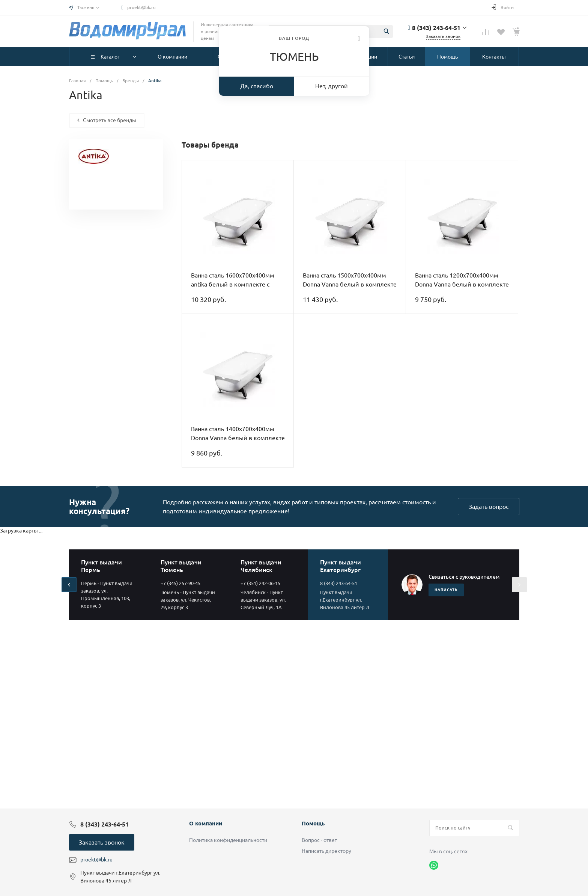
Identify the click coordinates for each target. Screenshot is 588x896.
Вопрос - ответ (319, 840)
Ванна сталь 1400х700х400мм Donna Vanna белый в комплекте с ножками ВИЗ (238, 438)
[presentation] (69, 585)
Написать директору (326, 851)
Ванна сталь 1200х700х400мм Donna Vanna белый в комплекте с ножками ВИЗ (462, 284)
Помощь (313, 823)
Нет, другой (332, 86)
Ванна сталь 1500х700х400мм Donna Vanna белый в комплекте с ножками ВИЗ (350, 284)
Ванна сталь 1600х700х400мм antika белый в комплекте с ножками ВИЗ (233, 284)
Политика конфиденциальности (228, 840)
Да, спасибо (257, 86)
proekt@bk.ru (141, 7)
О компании (206, 823)
